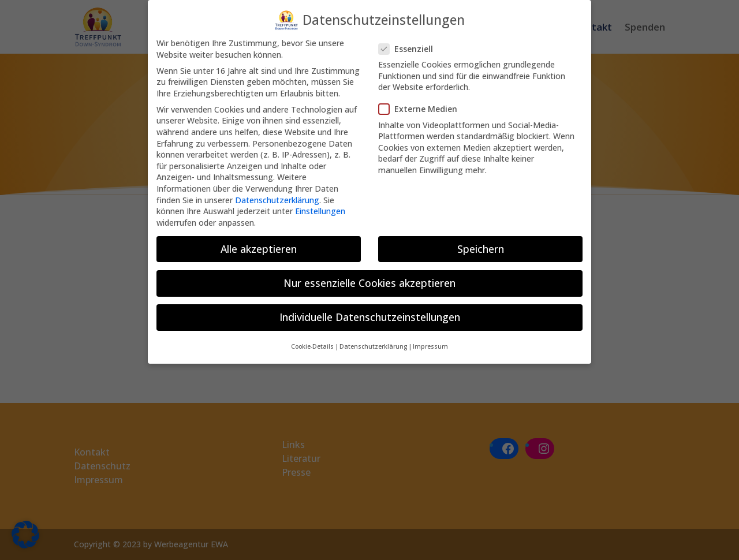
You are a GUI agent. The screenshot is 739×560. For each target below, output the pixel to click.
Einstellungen (320, 204)
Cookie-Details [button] (312, 339)
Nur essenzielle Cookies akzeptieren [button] (369, 275)
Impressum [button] (430, 339)
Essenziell (410, 41)
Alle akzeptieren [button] (259, 241)
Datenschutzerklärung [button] (373, 339)
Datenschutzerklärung (277, 193)
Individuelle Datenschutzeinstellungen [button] (370, 309)
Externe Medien (423, 102)
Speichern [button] (481, 241)
